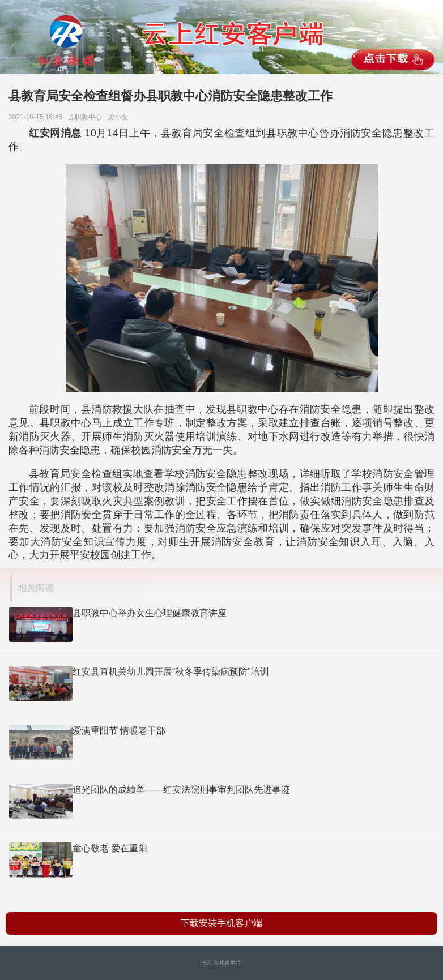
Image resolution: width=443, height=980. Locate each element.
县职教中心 (87, 117)
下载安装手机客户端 (221, 923)
